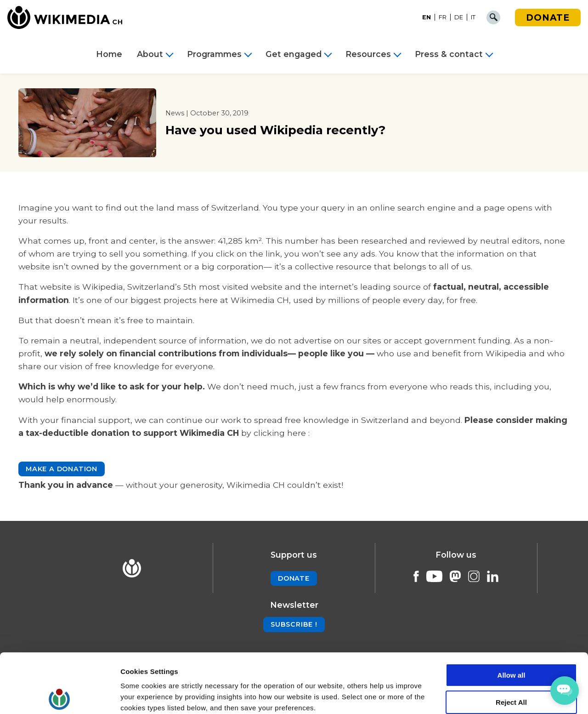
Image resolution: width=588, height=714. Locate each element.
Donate (548, 17)
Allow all (512, 616)
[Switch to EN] (427, 17)
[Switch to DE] (459, 17)
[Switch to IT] (473, 17)
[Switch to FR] (443, 17)
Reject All (511, 643)
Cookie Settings (147, 696)
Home (109, 54)
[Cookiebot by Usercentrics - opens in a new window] (59, 696)
